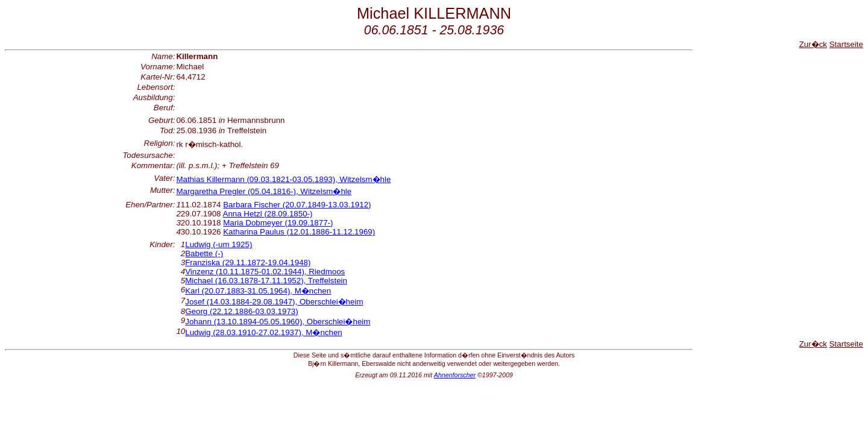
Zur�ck (813, 44)
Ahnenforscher (455, 375)
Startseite (846, 44)
